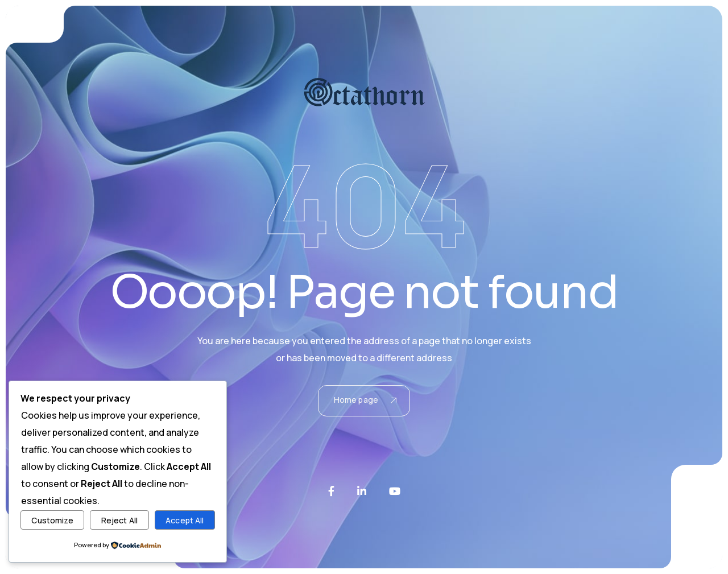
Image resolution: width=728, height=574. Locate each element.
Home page (365, 400)
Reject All (119, 520)
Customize (52, 520)
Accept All (185, 520)
